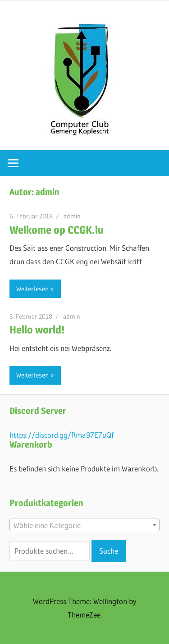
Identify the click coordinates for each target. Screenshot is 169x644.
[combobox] (84, 525)
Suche (109, 551)
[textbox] (84, 525)
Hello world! (37, 330)
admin (72, 216)
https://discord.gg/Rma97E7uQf (62, 435)
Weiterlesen (32, 289)
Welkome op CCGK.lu (57, 230)
